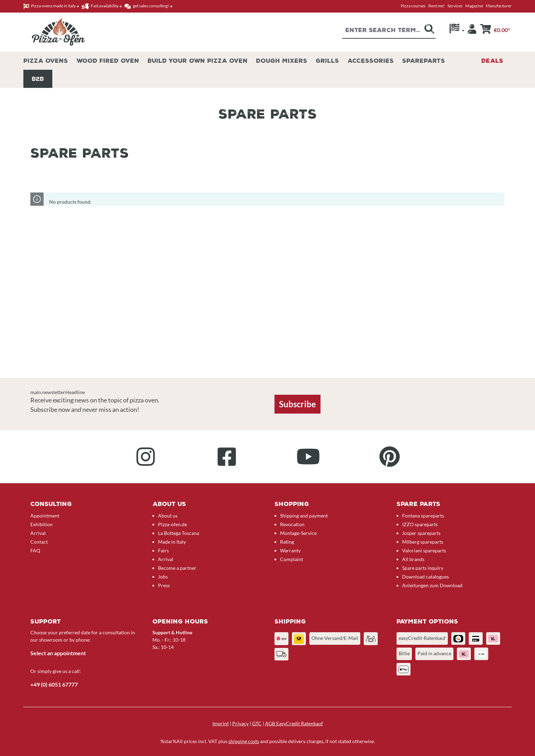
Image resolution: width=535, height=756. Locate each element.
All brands (413, 559)
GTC (257, 723)
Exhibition (42, 524)
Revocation (292, 524)
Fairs (163, 550)
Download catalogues (425, 577)
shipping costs (244, 741)
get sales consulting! (148, 6)
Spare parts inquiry (423, 568)
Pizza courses (413, 6)
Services (455, 6)
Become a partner (177, 568)
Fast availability (102, 6)
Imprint (221, 723)
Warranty (290, 550)
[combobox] (383, 31)
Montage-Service (298, 533)
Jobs (163, 577)
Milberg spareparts (423, 542)
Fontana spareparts (423, 516)
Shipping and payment (304, 516)
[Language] (457, 30)
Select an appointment (58, 653)
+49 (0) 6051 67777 (54, 684)
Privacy (240, 723)
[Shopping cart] (495, 31)
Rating (287, 542)
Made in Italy (172, 542)
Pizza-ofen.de (172, 524)
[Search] (429, 31)
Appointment (45, 516)
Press (164, 585)
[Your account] (472, 31)
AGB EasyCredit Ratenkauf (294, 723)
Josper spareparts (421, 533)
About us (168, 516)
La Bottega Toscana (179, 533)
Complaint (292, 559)
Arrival (38, 533)
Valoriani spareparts (424, 550)
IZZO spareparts (420, 524)
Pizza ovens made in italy (51, 6)
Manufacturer (499, 6)
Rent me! (436, 6)
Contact (39, 542)
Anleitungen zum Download (432, 585)
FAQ (35, 550)
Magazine (474, 6)
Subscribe (297, 404)
